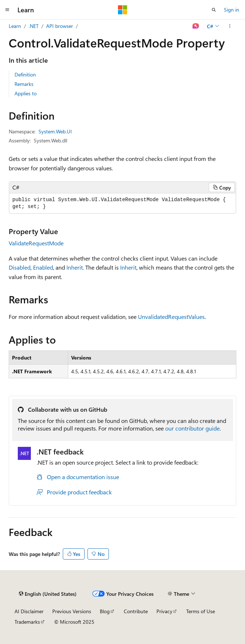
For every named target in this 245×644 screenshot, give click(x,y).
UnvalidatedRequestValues (171, 317)
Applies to (26, 93)
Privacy (164, 611)
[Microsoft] (123, 10)
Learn (15, 26)
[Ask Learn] (196, 26)
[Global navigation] (7, 10)
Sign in (232, 10)
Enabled (43, 267)
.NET (34, 26)
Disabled (20, 267)
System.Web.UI (55, 131)
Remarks (24, 84)
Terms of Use (201, 611)
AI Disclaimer (29, 611)
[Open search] (214, 10)
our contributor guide (192, 428)
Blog (105, 611)
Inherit (75, 267)
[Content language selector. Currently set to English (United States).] (48, 594)
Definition (25, 74)
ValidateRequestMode (36, 243)
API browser (60, 26)
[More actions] (230, 26)
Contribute (136, 611)
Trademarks (27, 622)
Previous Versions (72, 611)
